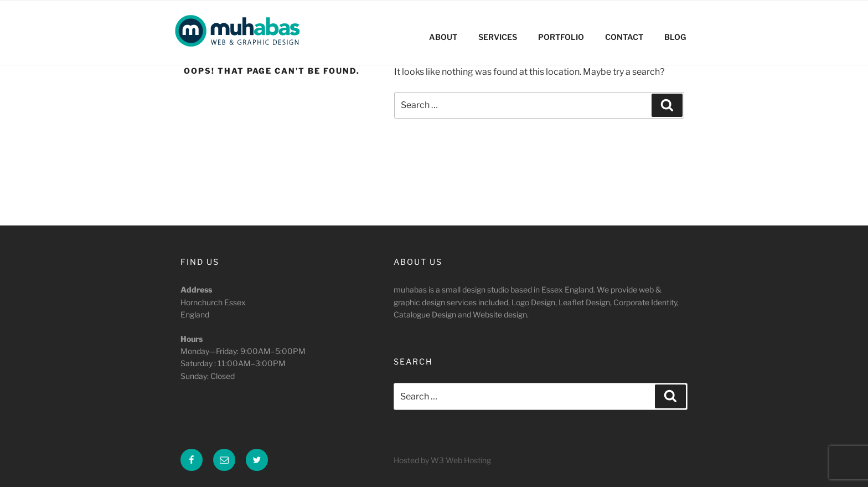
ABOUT (443, 37)
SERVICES (498, 37)
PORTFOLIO (561, 37)
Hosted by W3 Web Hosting (442, 460)
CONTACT (624, 37)
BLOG (675, 37)
